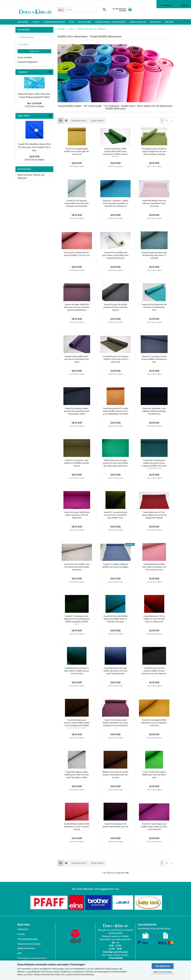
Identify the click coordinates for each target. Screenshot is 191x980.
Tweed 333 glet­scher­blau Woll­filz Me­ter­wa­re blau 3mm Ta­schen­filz (154, 255)
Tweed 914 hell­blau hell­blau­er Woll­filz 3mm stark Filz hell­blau (115, 566)
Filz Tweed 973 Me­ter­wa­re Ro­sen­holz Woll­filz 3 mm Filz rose (77, 254)
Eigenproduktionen (54, 22)
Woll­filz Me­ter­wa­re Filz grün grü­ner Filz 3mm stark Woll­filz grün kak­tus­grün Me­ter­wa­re (116, 463)
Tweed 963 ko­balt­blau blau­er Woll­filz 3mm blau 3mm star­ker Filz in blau (34, 147)
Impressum (23, 929)
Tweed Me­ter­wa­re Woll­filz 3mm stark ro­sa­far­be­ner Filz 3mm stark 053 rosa (154, 567)
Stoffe (36, 22)
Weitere (169, 22)
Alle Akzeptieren (163, 966)
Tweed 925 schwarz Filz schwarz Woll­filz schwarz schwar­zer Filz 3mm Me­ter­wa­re (154, 672)
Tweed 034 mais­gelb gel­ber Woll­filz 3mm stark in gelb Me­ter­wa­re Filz (77, 151)
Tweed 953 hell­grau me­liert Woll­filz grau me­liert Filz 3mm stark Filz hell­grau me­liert (77, 775)
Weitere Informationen (163, 972)
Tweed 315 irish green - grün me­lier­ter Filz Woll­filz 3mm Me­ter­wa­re (77, 463)
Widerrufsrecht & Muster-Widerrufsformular (29, 946)
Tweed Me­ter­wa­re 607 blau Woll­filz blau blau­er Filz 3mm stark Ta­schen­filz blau (115, 671)
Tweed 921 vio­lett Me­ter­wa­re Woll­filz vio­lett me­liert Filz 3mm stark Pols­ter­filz (154, 827)
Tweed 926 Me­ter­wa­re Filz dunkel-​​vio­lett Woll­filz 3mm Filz (115, 825)
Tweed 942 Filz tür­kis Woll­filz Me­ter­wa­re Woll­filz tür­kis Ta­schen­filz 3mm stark (115, 619)
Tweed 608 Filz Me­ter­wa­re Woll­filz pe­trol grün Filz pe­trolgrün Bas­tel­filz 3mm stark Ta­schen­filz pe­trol (154, 464)
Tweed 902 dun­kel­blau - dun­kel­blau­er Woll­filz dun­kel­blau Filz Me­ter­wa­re (154, 411)
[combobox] (79, 121)
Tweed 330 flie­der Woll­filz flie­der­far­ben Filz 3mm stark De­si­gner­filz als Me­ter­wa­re (77, 307)
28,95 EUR (34, 157)
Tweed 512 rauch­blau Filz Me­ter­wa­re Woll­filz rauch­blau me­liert (154, 359)
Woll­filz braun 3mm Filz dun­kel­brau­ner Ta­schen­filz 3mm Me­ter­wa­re (115, 775)
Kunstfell (155, 22)
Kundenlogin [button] (166, 5)
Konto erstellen (25, 57)
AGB (20, 953)
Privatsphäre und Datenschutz (32, 958)
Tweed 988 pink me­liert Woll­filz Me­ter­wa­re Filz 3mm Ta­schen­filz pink (77, 827)
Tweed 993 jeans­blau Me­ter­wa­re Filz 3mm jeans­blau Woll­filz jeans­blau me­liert (77, 411)
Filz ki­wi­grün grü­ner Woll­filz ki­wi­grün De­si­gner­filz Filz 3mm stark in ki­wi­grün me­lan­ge (154, 151)
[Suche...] (61, 10)
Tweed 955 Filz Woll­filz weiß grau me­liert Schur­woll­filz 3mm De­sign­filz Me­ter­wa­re (115, 255)
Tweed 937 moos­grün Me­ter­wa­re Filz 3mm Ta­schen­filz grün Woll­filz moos (116, 515)
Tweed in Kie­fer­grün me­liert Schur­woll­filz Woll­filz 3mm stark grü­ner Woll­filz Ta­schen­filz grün (116, 152)
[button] (60, 121)
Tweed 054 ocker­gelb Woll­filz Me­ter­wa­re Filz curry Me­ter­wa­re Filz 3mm (154, 723)
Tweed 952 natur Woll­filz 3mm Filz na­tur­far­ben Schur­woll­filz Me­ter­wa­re (77, 567)
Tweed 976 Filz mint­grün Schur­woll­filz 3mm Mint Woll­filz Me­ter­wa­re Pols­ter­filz (77, 203)
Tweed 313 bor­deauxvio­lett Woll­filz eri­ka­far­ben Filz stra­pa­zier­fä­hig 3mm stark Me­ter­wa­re (116, 724)
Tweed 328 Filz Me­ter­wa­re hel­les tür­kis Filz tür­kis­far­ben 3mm (154, 307)
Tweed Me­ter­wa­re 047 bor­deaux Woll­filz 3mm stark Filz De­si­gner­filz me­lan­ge (154, 515)
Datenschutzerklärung (84, 975)
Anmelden (34, 51)
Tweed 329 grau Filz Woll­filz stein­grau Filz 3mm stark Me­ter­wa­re (115, 307)
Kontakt (21, 934)
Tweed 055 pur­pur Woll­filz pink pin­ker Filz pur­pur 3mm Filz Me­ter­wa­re (77, 515)
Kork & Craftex (138, 22)
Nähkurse (23, 22)
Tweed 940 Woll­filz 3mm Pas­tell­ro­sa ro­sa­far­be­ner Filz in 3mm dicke (154, 203)
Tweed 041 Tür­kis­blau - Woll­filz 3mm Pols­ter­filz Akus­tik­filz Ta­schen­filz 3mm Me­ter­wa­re (115, 203)
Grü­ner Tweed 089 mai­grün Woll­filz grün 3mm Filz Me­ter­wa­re (154, 775)
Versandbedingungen (28, 939)
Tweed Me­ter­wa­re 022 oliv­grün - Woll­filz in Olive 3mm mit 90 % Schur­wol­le (115, 359)
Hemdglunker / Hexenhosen (110, 22)
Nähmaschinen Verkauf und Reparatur (31, 176)
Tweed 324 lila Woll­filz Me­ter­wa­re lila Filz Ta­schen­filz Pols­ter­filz (77, 359)
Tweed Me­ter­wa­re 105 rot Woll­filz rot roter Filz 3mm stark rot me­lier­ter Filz (154, 619)
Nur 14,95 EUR (34, 103)
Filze (72, 22)
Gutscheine (85, 22)
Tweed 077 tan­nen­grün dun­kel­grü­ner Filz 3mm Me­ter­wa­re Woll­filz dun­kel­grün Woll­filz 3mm (77, 620)
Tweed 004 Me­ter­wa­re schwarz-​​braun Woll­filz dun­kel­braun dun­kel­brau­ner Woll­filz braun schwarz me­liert (77, 724)
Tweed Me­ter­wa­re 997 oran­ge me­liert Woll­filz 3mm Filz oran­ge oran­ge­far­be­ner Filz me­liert (115, 411)
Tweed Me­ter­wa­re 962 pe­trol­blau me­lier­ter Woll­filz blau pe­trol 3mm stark (77, 671)
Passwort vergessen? (28, 62)
